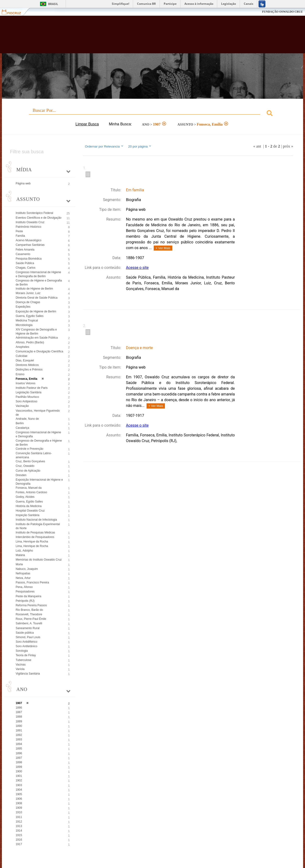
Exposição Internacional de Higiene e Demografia (39, 482)
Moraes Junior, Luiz (28, 293)
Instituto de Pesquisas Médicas (35, 533)
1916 (19, 840)
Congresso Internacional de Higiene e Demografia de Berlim (38, 274)
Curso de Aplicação (28, 471)
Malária (20, 555)
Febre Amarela (25, 250)
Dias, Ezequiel (25, 360)
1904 (19, 790)
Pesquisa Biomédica (29, 259)
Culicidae (22, 356)
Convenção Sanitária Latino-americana (34, 455)
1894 (19, 744)
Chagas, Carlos (26, 268)
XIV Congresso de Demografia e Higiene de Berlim (36, 332)
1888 (19, 717)
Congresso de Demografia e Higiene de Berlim (39, 443)
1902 (19, 780)
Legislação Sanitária (29, 392)
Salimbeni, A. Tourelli (29, 623)
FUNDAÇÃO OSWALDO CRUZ (282, 12)
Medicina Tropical (27, 321)
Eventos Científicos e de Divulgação (39, 218)
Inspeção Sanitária (28, 515)
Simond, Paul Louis (28, 637)
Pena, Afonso (24, 587)
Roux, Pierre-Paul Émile (31, 619)
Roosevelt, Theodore (29, 614)
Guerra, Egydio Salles (30, 316)
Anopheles (23, 347)
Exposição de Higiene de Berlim (36, 311)
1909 (19, 808)
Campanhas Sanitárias (30, 245)
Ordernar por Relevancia (104, 146)
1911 (19, 817)
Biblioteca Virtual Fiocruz (133, 37)
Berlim (20, 423)
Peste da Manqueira (28, 596)
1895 (19, 749)
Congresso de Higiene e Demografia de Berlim (39, 283)
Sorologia (22, 651)
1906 (19, 799)
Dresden (21, 475)
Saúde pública (25, 633)
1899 (19, 767)
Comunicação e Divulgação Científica (39, 351)
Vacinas (21, 665)
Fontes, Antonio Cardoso (31, 492)
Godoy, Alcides (25, 497)
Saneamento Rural (28, 628)
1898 (19, 762)
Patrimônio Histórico (28, 227)
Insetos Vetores (26, 383)
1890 (19, 726)
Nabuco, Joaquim (27, 569)
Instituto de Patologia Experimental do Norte (38, 526)
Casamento (23, 254)
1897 (19, 758)
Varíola (20, 669)
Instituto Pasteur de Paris (32, 388)
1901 (19, 776)
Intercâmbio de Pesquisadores (35, 537)
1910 (19, 812)
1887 (19, 712)
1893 (19, 740)
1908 (19, 803)
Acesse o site (137, 268)
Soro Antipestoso (27, 401)
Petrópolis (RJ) (25, 601)
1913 (19, 826)
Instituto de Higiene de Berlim (34, 289)
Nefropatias (23, 573)
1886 (19, 708)
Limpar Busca (87, 124)
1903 (19, 785)
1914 (19, 831)
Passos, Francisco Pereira (32, 582)
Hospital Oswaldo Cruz (30, 511)
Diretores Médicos (27, 365)
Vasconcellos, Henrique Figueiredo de (38, 413)
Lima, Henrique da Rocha (32, 542)
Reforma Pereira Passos (31, 605)
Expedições (23, 307)
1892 (19, 735)
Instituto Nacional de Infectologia (36, 520)
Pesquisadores (25, 592)
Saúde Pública (25, 263)
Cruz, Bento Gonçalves (30, 461)
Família (20, 236)
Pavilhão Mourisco (27, 397)
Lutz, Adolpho (24, 551)
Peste (19, 231)
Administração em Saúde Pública (37, 338)
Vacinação (22, 406)
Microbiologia (24, 325)
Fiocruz (14, 12)
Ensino (20, 374)
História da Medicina (29, 506)
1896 (19, 753)
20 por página (140, 146)
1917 (19, 844)
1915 (19, 835)
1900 (19, 771)
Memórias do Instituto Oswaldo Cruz (39, 560)
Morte (19, 564)
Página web (23, 183)
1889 (19, 721)
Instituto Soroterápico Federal (34, 213)
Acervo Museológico (29, 240)
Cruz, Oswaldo (25, 466)
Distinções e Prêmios (29, 370)
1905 (19, 794)
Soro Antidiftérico (27, 642)
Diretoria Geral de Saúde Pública (37, 298)
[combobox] (153, 114)
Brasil (53, 4)
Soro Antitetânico (27, 646)
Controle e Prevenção (30, 449)
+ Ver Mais (163, 248)
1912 (19, 822)
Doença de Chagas (28, 302)
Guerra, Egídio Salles (29, 502)
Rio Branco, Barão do (29, 610)
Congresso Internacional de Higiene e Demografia (38, 434)
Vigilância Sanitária (28, 674)
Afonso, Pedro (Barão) (30, 342)
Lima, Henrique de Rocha (32, 546)
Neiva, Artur (23, 578)
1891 (19, 730)
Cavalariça (23, 428)
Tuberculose (24, 660)
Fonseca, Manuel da (29, 488)
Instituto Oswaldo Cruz (30, 222)
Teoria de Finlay (26, 655)
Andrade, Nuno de (27, 419)
